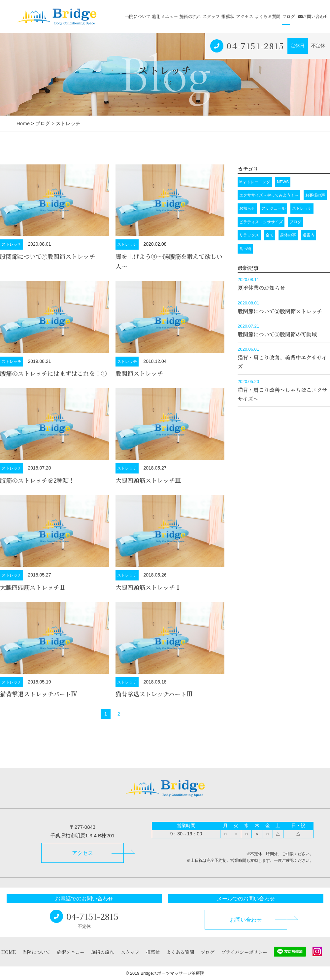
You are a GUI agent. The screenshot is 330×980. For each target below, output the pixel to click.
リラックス (249, 235)
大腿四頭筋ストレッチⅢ (148, 480)
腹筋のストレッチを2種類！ (37, 480)
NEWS (283, 182)
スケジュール (274, 208)
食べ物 (245, 249)
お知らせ (247, 208)
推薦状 (228, 16)
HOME (9, 952)
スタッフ (211, 16)
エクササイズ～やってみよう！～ (269, 195)
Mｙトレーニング (255, 182)
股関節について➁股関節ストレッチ (48, 256)
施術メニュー (165, 16)
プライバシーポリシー (244, 952)
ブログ (289, 16)
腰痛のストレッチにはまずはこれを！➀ (53, 373)
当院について (138, 16)
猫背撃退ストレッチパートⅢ (154, 694)
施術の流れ (190, 16)
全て (270, 235)
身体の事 (288, 235)
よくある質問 (268, 16)
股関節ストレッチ (139, 373)
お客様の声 (315, 195)
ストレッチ (12, 244)
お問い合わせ (313, 16)
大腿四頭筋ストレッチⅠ (148, 587)
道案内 (309, 235)
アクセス (245, 16)
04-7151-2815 (255, 46)
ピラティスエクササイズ (261, 222)
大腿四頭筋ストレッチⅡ (33, 587)
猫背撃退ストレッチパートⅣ (38, 694)
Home (23, 123)
